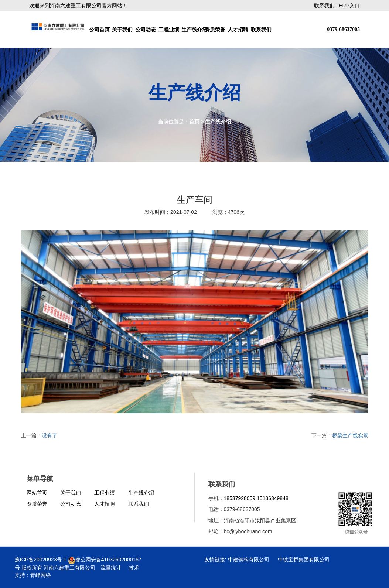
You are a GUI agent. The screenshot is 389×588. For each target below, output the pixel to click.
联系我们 (324, 6)
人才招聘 (238, 30)
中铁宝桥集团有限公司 (304, 560)
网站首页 (37, 493)
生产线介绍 (192, 30)
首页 (194, 122)
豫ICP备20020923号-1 (41, 560)
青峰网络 (41, 575)
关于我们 (122, 30)
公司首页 (99, 30)
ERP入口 (349, 6)
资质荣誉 (215, 30)
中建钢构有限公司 (249, 560)
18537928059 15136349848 (256, 498)
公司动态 (146, 30)
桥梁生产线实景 (350, 435)
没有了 (50, 435)
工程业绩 (169, 30)
